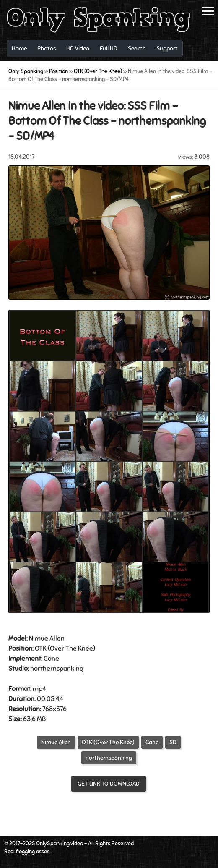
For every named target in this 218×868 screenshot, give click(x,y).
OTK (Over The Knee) (108, 742)
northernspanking (109, 758)
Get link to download (109, 784)
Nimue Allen (56, 742)
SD (173, 742)
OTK (41, 648)
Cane (51, 659)
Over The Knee (71, 648)
